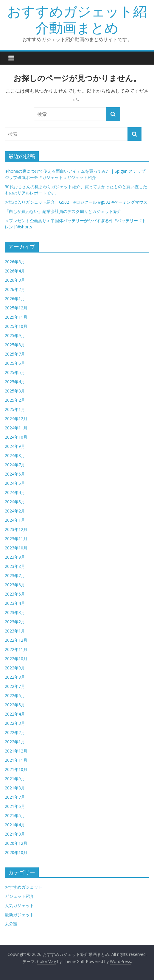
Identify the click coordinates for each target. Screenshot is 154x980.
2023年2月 (15, 622)
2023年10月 (16, 548)
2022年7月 (15, 686)
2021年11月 (16, 760)
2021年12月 (16, 751)
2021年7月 (15, 797)
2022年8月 (15, 677)
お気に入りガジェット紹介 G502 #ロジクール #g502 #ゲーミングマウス (76, 202)
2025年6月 (15, 363)
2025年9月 (15, 335)
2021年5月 (15, 815)
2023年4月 (15, 603)
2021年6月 (15, 806)
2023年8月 (15, 566)
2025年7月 (15, 354)
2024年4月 (15, 492)
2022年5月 (15, 705)
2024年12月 (16, 419)
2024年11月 (16, 428)
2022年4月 (15, 714)
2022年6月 (15, 695)
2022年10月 (16, 659)
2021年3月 (15, 834)
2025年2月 (15, 400)
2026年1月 (15, 299)
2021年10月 (16, 769)
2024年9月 (15, 446)
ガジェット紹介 (19, 896)
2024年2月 (15, 511)
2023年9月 (15, 557)
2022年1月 (15, 742)
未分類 (11, 924)
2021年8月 (15, 788)
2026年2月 (15, 289)
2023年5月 (15, 594)
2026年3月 (15, 280)
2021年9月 (15, 779)
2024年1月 (15, 520)
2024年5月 (15, 483)
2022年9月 (15, 668)
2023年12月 (16, 529)
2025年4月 (15, 382)
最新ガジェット (19, 915)
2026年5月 (15, 262)
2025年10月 (16, 326)
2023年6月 (15, 585)
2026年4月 (15, 271)
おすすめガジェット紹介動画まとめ (77, 19)
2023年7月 (15, 575)
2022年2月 (15, 732)
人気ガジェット (19, 905)
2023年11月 (16, 539)
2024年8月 (15, 455)
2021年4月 (15, 825)
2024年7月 (15, 465)
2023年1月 (15, 631)
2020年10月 (16, 852)
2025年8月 (15, 345)
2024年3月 (15, 502)
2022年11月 (16, 649)
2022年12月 (16, 640)
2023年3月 (15, 612)
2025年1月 (15, 409)
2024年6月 (15, 474)
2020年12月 (16, 843)
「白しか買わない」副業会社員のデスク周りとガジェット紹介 (63, 211)
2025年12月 (16, 308)
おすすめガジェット (24, 887)
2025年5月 (15, 372)
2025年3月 (15, 391)
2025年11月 (16, 317)
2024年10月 (16, 437)
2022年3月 (15, 723)
